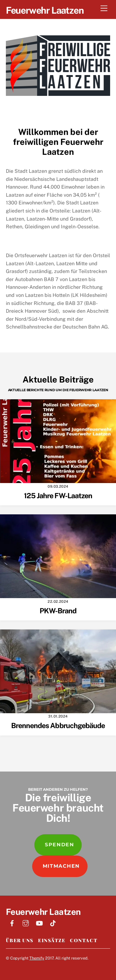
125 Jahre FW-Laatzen (58, 496)
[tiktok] (53, 922)
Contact (84, 940)
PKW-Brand (58, 611)
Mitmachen (61, 866)
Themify (37, 958)
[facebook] (12, 922)
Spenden (59, 845)
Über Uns (20, 940)
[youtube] (39, 922)
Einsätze (52, 940)
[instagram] (26, 922)
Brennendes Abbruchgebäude (58, 725)
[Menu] (104, 9)
